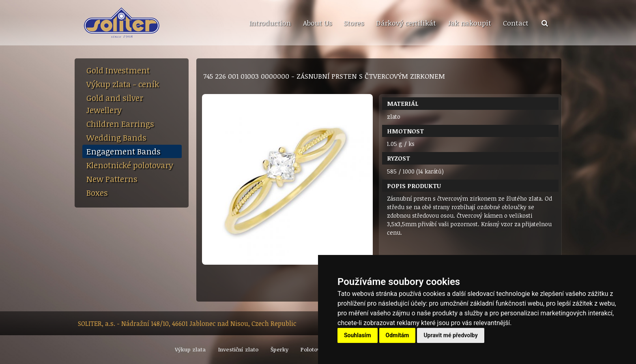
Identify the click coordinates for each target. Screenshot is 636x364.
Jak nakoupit (469, 23)
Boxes (97, 193)
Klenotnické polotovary (130, 165)
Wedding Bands (116, 137)
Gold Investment (118, 70)
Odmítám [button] (397, 335)
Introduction (270, 23)
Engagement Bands (124, 151)
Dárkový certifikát (406, 23)
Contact (516, 23)
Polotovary (315, 349)
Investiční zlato (238, 349)
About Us (317, 23)
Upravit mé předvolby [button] (450, 335)
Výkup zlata (190, 349)
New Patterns (112, 179)
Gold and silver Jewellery (115, 104)
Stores (354, 23)
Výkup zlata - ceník (123, 84)
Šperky (279, 349)
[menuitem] (270, 23)
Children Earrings (120, 124)
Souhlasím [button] (358, 335)
